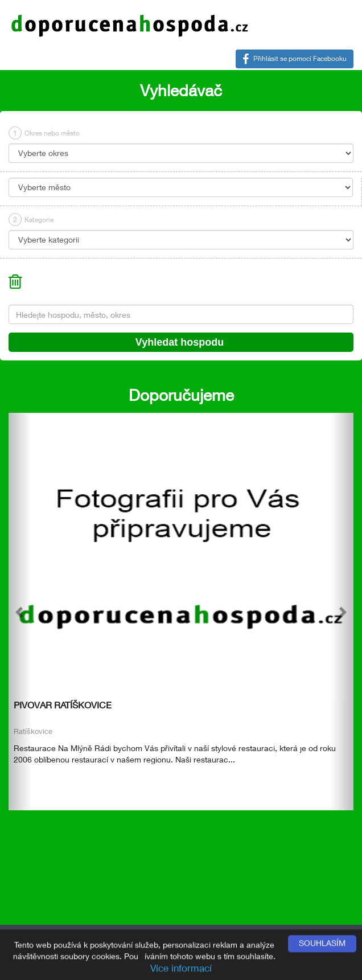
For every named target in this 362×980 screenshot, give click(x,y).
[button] (20, 612)
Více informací (181, 969)
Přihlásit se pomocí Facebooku (295, 59)
